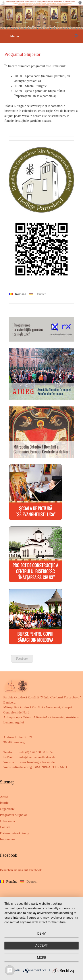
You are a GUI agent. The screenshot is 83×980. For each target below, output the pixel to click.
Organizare (7, 809)
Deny (42, 934)
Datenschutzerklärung (15, 833)
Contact (5, 827)
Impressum (7, 839)
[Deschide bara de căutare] (76, 36)
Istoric (4, 803)
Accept (41, 945)
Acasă (4, 797)
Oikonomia (8, 821)
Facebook (22, 659)
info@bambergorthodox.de (37, 757)
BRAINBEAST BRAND (50, 767)
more (41, 958)
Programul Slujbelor (14, 815)
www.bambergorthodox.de (37, 762)
